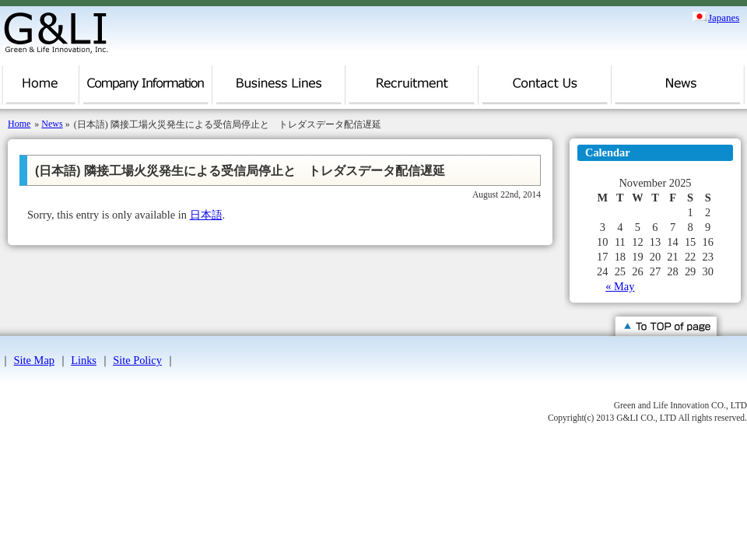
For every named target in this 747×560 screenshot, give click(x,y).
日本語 (206, 215)
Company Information (146, 89)
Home (40, 89)
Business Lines (279, 89)
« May (620, 286)
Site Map (34, 360)
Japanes (724, 16)
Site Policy (137, 360)
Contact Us (545, 89)
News (678, 89)
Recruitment (412, 89)
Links (84, 360)
